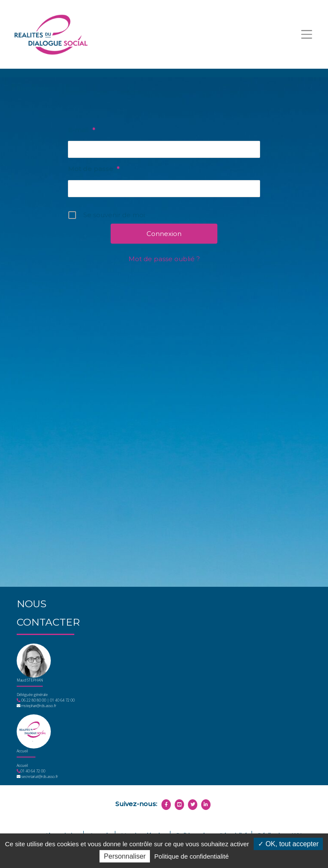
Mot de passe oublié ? (164, 259)
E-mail (81, 130)
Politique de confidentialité (191, 856)
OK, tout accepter (288, 844)
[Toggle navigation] (307, 34)
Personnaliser (125, 856)
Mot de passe (94, 169)
